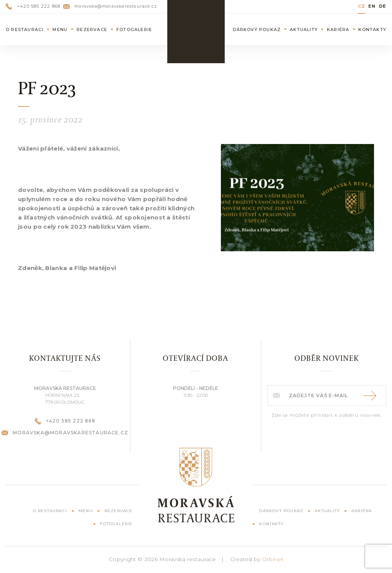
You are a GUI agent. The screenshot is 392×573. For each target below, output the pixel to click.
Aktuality (304, 29)
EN (372, 6)
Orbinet (273, 559)
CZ (362, 6)
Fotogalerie (134, 29)
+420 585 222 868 (33, 6)
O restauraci (24, 29)
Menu (60, 29)
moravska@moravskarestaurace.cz (110, 6)
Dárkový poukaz (257, 29)
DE (383, 6)
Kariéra (338, 29)
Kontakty (372, 29)
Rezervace (92, 29)
